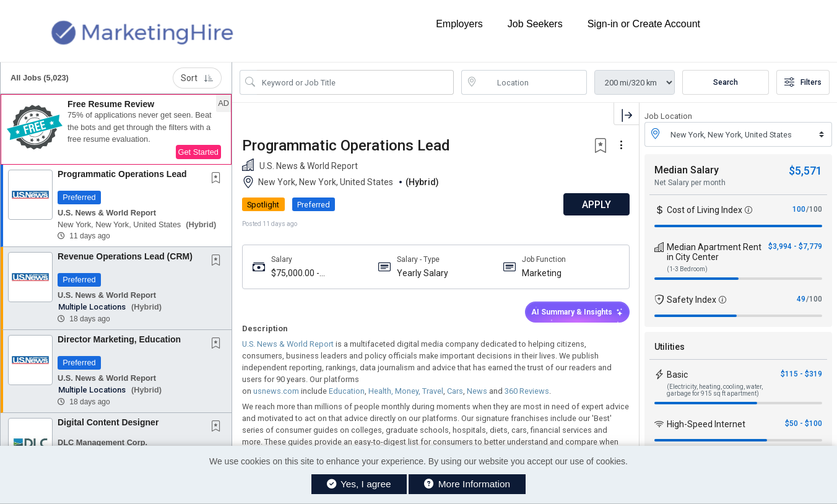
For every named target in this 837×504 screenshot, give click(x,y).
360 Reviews (526, 391)
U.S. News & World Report (288, 344)
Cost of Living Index (705, 210)
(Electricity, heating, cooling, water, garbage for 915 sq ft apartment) (715, 390)
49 (801, 299)
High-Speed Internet (706, 424)
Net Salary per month (690, 183)
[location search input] (533, 82)
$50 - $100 (804, 424)
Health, (380, 391)
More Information (467, 484)
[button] (116, 129)
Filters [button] (803, 82)
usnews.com (275, 391)
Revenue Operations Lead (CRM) (125, 256)
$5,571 (805, 171)
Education (346, 391)
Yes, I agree (359, 484)
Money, (407, 391)
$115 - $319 (801, 374)
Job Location (668, 116)
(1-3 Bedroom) (687, 269)
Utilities (670, 347)
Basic (677, 375)
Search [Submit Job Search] (726, 82)
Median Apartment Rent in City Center (714, 252)
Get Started (198, 152)
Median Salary (687, 170)
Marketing (542, 273)
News (476, 391)
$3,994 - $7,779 (795, 246)
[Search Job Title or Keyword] (355, 82)
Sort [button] (197, 78)
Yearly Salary (422, 273)
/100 (814, 209)
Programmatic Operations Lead (122, 174)
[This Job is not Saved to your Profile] (219, 179)
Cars (454, 391)
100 (799, 209)
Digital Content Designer (108, 422)
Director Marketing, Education (119, 339)
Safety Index (692, 300)
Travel (432, 391)
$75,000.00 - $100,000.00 (295, 273)
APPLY (596, 205)
